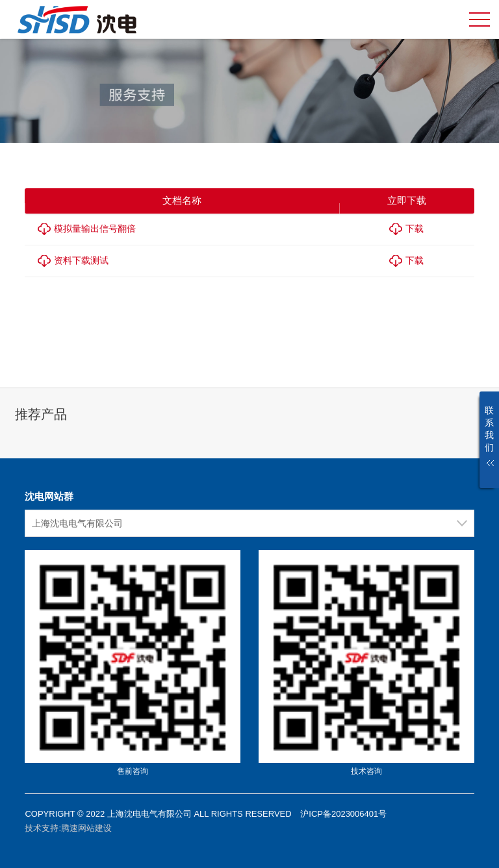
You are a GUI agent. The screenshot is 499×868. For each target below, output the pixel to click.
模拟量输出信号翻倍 (95, 229)
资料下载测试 (81, 260)
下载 (415, 229)
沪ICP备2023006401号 (343, 814)
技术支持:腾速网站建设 (68, 828)
